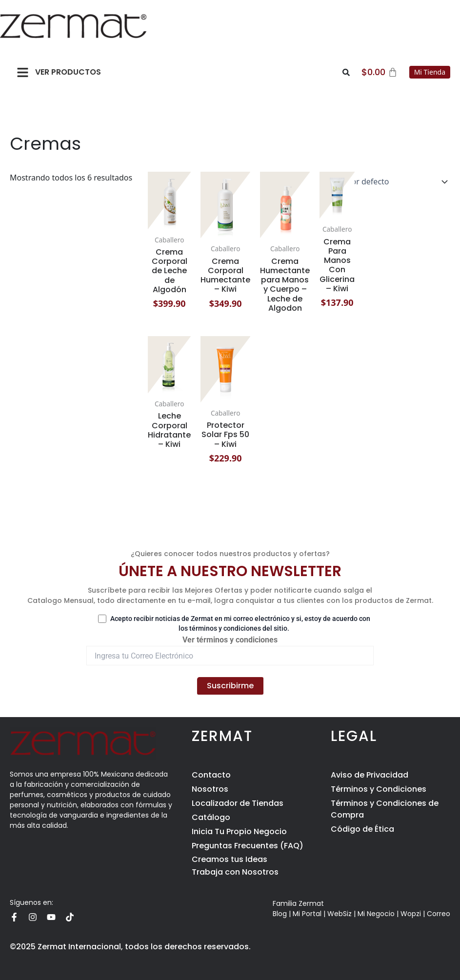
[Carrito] (380, 72)
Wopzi (411, 914)
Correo (439, 914)
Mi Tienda (430, 72)
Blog (280, 914)
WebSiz (340, 914)
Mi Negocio (376, 914)
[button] (22, 72)
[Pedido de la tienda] (383, 181)
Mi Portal (307, 914)
